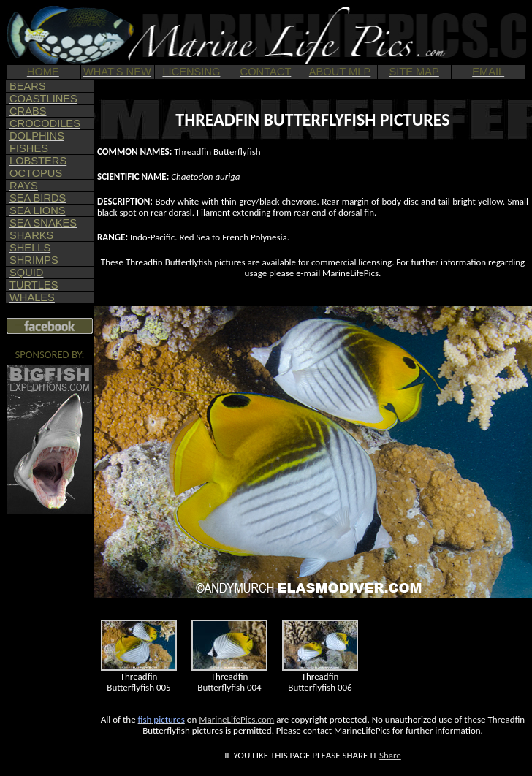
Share (390, 755)
